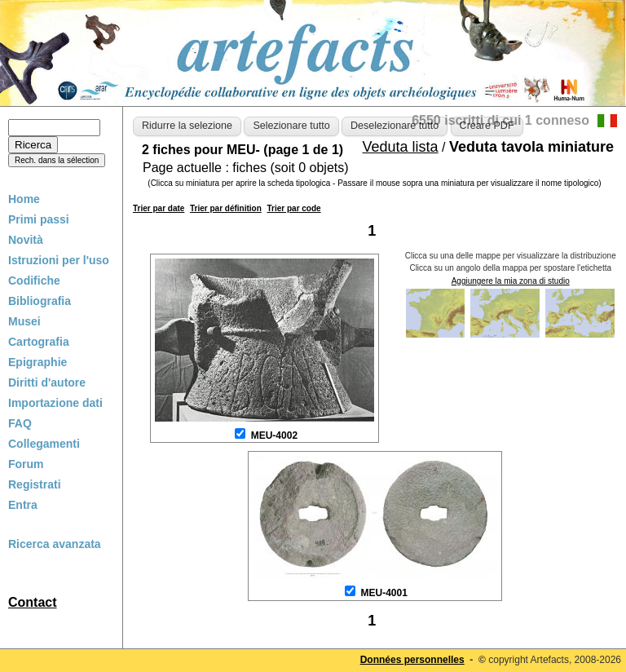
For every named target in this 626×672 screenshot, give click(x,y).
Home (24, 199)
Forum (26, 464)
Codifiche (34, 281)
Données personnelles (412, 660)
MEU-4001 (384, 593)
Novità (26, 240)
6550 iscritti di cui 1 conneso (500, 120)
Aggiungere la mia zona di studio (511, 281)
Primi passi (39, 219)
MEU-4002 (274, 435)
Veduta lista (401, 147)
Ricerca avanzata (55, 544)
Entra (23, 505)
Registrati (35, 484)
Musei (24, 321)
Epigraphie (37, 362)
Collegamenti (44, 444)
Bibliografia (40, 301)
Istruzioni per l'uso (59, 260)
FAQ (20, 423)
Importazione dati (55, 403)
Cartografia (39, 342)
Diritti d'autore (47, 382)
